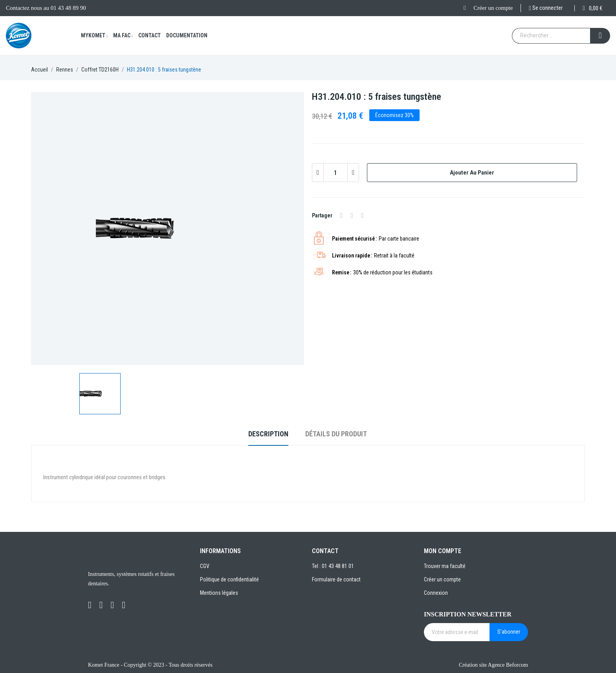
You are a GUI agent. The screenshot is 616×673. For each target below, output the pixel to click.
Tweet (352, 215)
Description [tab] (268, 434)
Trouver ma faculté (445, 566)
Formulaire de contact (336, 579)
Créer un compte (493, 8)
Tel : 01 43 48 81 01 (333, 566)
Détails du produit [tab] (336, 434)
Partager (342, 215)
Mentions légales (219, 593)
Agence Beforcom (508, 665)
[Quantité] (335, 173)
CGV (205, 566)
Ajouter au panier (472, 173)
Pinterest (362, 215)
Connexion (436, 593)
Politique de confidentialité (229, 579)
